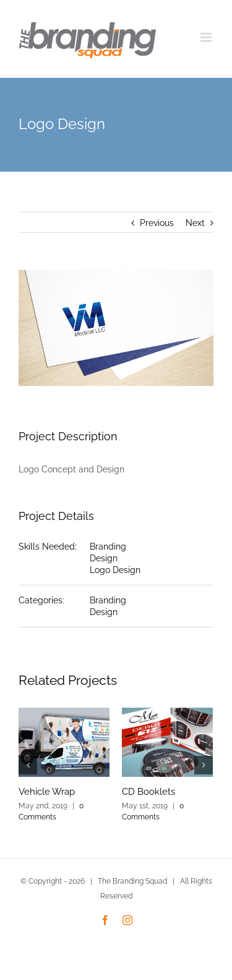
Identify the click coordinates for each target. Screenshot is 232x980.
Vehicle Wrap (47, 792)
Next (195, 223)
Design (104, 558)
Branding (108, 547)
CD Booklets (148, 792)
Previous (157, 223)
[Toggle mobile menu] (207, 37)
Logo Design (115, 570)
